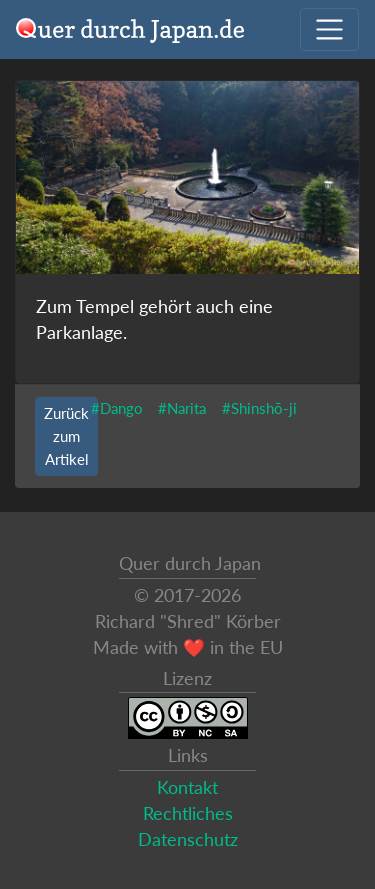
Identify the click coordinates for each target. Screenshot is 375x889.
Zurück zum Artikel (66, 436)
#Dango (117, 408)
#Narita (182, 408)
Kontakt (187, 787)
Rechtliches (188, 813)
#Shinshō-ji (259, 408)
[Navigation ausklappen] (329, 29)
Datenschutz (188, 839)
